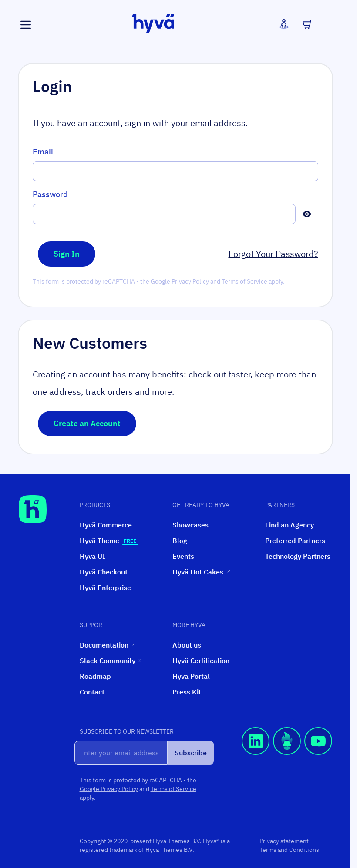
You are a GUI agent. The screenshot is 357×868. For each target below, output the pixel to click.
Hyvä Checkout (104, 572)
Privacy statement (285, 841)
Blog (180, 541)
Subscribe (191, 753)
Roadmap (95, 676)
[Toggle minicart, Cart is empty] (307, 24)
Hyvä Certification (201, 661)
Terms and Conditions (289, 850)
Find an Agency (290, 525)
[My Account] (284, 24)
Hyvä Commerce (106, 525)
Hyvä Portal (191, 676)
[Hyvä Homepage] (33, 509)
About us (187, 645)
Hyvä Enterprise (105, 588)
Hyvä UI (93, 556)
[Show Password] (307, 214)
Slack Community (110, 661)
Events (183, 556)
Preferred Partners (295, 541)
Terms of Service (244, 281)
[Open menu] (26, 25)
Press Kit (187, 692)
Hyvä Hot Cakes (201, 572)
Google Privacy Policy (180, 281)
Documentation (108, 645)
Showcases (190, 525)
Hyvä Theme (109, 541)
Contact (92, 692)
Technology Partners (298, 556)
